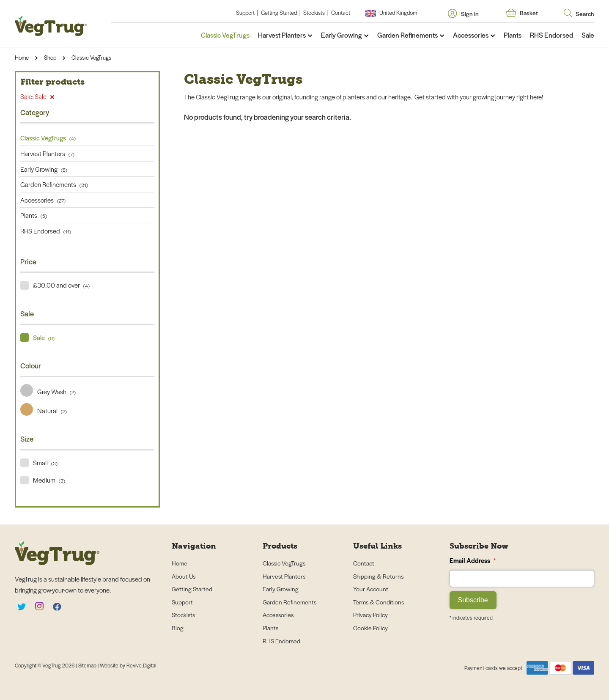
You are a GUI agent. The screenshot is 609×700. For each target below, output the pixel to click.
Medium (49, 480)
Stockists (314, 12)
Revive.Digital (141, 665)
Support (245, 12)
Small (45, 463)
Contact (341, 12)
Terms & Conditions (379, 602)
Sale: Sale (37, 96)
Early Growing (342, 35)
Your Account (371, 589)
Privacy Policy (370, 615)
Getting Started (279, 12)
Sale (588, 35)
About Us (184, 576)
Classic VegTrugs (225, 35)
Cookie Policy (370, 628)
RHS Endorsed (551, 35)
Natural (44, 410)
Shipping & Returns (378, 576)
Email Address (473, 560)
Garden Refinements (407, 35)
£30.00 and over (61, 285)
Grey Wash (48, 391)
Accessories (471, 35)
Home (22, 57)
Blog (178, 628)
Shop (50, 57)
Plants (513, 35)
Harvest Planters (282, 35)
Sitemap (88, 665)
